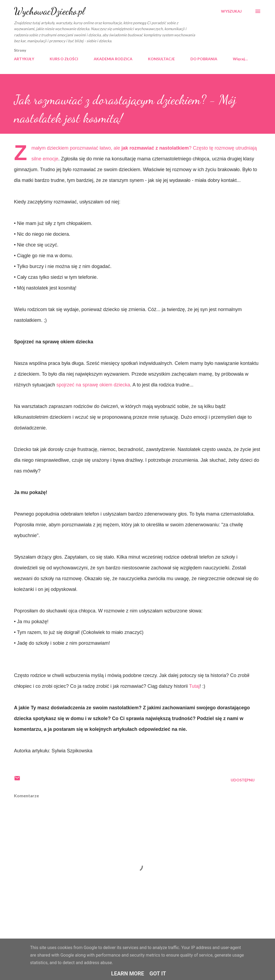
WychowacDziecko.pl (49, 11)
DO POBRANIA (204, 59)
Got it (158, 974)
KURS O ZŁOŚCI (64, 59)
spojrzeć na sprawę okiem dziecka (93, 385)
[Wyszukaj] (231, 11)
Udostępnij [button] (243, 780)
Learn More (128, 974)
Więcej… (240, 59)
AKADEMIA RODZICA (113, 59)
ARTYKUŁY (24, 59)
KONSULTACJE (161, 59)
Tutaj (194, 686)
